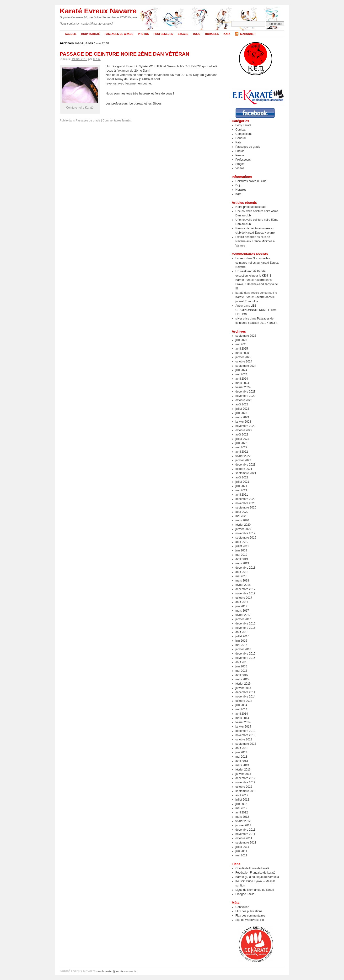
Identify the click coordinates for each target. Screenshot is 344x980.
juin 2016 (241, 641)
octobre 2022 (244, 430)
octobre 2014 (244, 701)
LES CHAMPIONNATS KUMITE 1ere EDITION (256, 310)
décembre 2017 (245, 589)
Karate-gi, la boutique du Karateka (257, 877)
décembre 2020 (245, 499)
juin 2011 (241, 851)
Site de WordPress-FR (250, 920)
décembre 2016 (245, 624)
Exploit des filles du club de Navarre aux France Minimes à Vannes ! (255, 241)
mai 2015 (241, 671)
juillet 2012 (242, 800)
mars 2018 (242, 581)
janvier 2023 (243, 422)
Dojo (197, 34)
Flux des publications (249, 911)
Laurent (240, 258)
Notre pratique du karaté (251, 207)
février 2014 (243, 722)
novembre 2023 (245, 396)
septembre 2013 (246, 744)
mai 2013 (241, 757)
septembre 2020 (246, 508)
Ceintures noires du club (251, 181)
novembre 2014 (245, 697)
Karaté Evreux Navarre (98, 11)
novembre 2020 (245, 503)
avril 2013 (242, 761)
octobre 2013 (244, 739)
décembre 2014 (245, 692)
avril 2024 (242, 379)
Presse (240, 155)
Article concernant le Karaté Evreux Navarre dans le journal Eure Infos (256, 297)
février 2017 (243, 615)
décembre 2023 (245, 392)
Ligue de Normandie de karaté (255, 890)
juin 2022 (241, 443)
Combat (241, 130)
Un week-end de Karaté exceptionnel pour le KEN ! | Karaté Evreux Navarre (253, 276)
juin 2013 (241, 752)
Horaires (212, 34)
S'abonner (248, 34)
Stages (183, 34)
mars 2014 (242, 718)
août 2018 (242, 572)
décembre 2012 (245, 778)
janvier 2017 (243, 619)
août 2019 (242, 542)
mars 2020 (242, 520)
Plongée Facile (245, 894)
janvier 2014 (243, 727)
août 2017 (242, 602)
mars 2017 (242, 611)
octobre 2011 (244, 838)
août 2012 (242, 795)
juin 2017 (241, 606)
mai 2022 (241, 447)
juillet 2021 (242, 482)
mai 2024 (241, 374)
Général (241, 138)
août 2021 (242, 477)
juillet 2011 (242, 847)
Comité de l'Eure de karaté (253, 868)
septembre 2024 (246, 366)
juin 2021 (241, 486)
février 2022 (243, 456)
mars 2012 (242, 817)
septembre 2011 (246, 843)
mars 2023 (242, 417)
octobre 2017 (244, 598)
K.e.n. (97, 59)
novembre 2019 (245, 533)
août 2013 (242, 748)
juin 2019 (241, 550)
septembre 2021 (246, 473)
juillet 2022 (242, 439)
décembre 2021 (245, 465)
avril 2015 (242, 675)
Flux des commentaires (250, 916)
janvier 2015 (243, 688)
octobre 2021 (244, 469)
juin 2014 (241, 705)
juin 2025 (241, 340)
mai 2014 (241, 709)
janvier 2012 (243, 825)
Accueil (71, 34)
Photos (143, 34)
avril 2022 (242, 452)
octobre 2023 (244, 400)
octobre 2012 (244, 787)
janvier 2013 (243, 774)
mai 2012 (241, 808)
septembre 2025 (246, 336)
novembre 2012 (245, 782)
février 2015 (243, 684)
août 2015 (242, 662)
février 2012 (243, 821)
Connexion (242, 907)
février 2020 (243, 525)
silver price (242, 319)
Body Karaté (91, 34)
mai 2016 (241, 645)
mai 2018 (241, 576)
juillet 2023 (242, 409)
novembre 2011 (245, 834)
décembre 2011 (245, 830)
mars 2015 (242, 679)
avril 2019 (242, 559)
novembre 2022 (245, 426)
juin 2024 (241, 370)
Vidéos (240, 168)
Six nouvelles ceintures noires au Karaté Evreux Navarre (257, 263)
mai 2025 (241, 344)
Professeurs (163, 34)
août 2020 (242, 512)
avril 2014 (242, 714)
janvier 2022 (243, 460)
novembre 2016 (245, 628)
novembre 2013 (245, 735)
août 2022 (242, 435)
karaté (239, 293)
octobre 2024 (244, 362)
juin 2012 (241, 804)
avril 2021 (242, 495)
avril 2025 (242, 349)
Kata (227, 34)
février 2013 (243, 770)
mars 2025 (242, 353)
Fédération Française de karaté (255, 873)
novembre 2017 (245, 593)
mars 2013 (242, 765)
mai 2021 (241, 490)
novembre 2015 (245, 658)
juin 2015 (241, 666)
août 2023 (242, 404)
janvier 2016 (243, 649)
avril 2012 (242, 812)
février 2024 (243, 387)
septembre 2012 (246, 791)
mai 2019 (241, 555)
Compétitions (244, 134)
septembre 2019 (246, 538)
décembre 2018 (245, 568)
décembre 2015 (245, 654)
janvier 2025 (243, 357)
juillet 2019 (242, 546)
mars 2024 (242, 383)
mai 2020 (241, 516)
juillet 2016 (242, 636)
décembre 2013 (245, 731)
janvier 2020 (243, 529)
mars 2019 (242, 563)
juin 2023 (241, 413)
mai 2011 (241, 855)
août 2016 (242, 632)
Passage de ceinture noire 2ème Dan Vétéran (124, 54)
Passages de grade (119, 34)
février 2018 (243, 585)
